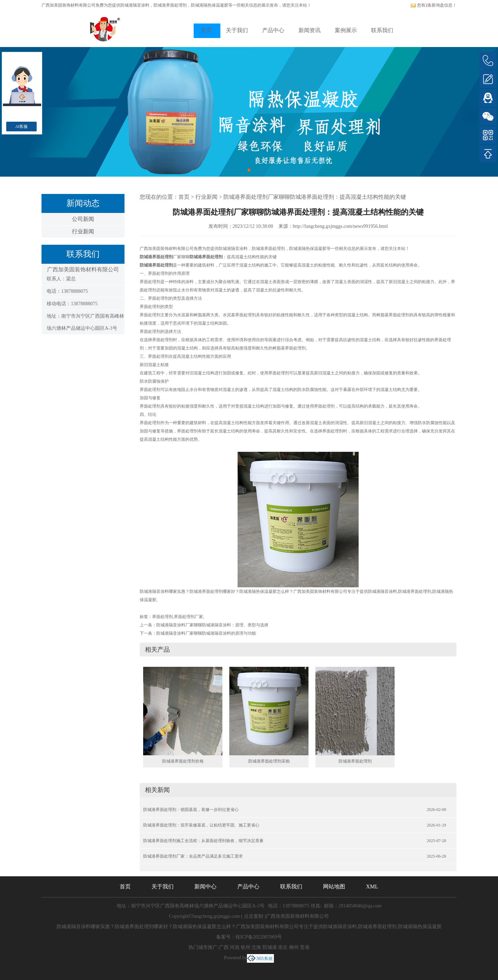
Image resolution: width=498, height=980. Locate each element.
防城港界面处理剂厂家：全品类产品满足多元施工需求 (193, 856)
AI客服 (22, 127)
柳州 (294, 947)
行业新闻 (83, 231)
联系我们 (382, 30)
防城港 (270, 947)
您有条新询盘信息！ (434, 5)
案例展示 (346, 30)
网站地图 (334, 886)
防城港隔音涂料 (135, 5)
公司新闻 (83, 219)
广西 (224, 947)
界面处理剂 (163, 617)
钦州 (246, 947)
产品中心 (273, 30)
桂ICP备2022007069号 (259, 937)
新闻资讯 (310, 30)
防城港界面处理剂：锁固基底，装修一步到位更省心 (191, 810)
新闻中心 (205, 886)
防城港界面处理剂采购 (269, 761)
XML (372, 886)
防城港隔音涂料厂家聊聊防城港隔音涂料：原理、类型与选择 (212, 625)
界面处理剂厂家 (188, 617)
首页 (206, 30)
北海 (256, 947)
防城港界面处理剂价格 (183, 761)
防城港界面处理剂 (355, 761)
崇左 (283, 947)
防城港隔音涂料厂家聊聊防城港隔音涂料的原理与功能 (206, 633)
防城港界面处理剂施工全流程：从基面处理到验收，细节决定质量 (203, 841)
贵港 (305, 947)
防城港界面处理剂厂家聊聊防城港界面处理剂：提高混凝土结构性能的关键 (315, 197)
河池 (234, 947)
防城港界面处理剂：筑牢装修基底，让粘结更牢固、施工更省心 (201, 825)
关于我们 (237, 30)
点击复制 (253, 916)
